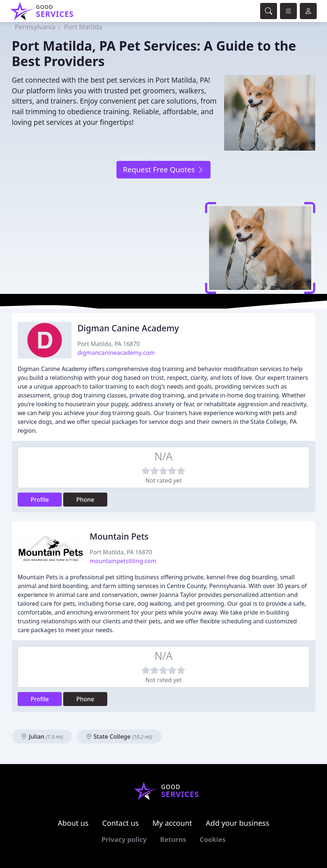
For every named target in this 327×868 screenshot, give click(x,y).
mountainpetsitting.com (123, 561)
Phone (85, 500)
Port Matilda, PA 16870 (109, 344)
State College (119, 736)
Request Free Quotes (163, 170)
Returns (173, 839)
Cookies (212, 839)
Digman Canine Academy (128, 328)
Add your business (238, 823)
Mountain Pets (119, 536)
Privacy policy (124, 839)
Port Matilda (83, 27)
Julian (42, 736)
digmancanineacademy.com (116, 353)
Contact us (121, 823)
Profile (40, 500)
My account (172, 823)
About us (73, 823)
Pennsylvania (35, 27)
